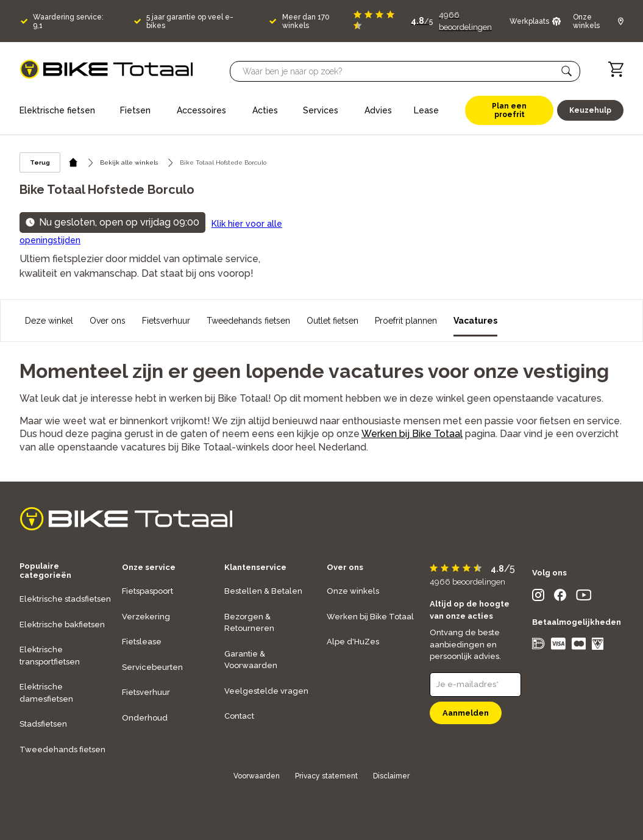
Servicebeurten (152, 667)
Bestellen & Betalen (263, 591)
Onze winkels (353, 591)
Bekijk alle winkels (129, 162)
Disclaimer (391, 776)
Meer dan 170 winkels (306, 21)
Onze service (149, 567)
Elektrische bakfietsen (62, 625)
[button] (567, 71)
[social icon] (538, 598)
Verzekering (146, 617)
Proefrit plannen (406, 321)
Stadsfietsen (43, 724)
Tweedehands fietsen (248, 321)
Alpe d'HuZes (353, 642)
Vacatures (475, 321)
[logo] (106, 69)
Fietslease (142, 642)
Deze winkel (49, 321)
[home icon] (73, 162)
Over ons (108, 321)
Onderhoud (145, 718)
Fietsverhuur (166, 321)
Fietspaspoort (147, 591)
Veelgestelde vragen (266, 691)
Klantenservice (255, 567)
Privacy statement (326, 776)
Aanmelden (466, 713)
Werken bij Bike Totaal (412, 434)
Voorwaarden (257, 776)
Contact (239, 716)
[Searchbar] (400, 71)
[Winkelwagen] (616, 69)
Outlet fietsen (332, 321)
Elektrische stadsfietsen (65, 599)
